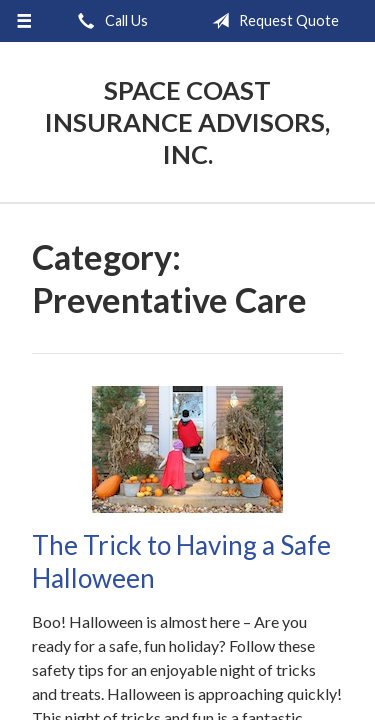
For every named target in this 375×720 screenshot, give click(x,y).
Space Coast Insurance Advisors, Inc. (187, 122)
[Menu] (24, 21)
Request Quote (271, 21)
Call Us (109, 21)
